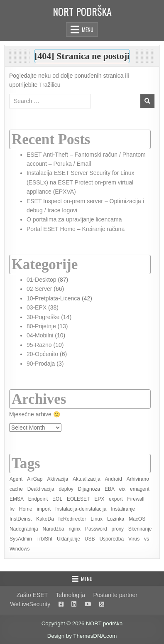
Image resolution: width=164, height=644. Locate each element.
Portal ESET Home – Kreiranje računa (76, 229)
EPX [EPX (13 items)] (99, 499)
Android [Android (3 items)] (114, 479)
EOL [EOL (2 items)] (57, 499)
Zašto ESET (32, 595)
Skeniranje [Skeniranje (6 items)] (140, 529)
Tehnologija (70, 595)
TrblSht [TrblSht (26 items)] (44, 539)
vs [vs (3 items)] (147, 539)
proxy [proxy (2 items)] (118, 529)
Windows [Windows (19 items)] (20, 549)
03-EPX (37, 307)
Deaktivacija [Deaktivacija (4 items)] (41, 489)
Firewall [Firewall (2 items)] (136, 499)
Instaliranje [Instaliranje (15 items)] (123, 509)
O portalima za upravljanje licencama (74, 219)
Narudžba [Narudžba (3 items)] (53, 529)
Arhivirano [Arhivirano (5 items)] (138, 479)
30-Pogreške (43, 317)
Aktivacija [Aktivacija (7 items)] (58, 479)
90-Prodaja (41, 364)
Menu (88, 29)
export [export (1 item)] (116, 499)
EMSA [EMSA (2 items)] (17, 499)
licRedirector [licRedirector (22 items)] (72, 519)
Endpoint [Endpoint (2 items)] (38, 499)
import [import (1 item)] (44, 509)
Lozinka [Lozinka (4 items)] (116, 519)
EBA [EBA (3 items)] (110, 489)
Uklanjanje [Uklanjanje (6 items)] (69, 539)
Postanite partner (115, 595)
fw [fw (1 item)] (12, 509)
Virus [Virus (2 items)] (134, 539)
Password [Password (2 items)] (96, 529)
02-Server (39, 289)
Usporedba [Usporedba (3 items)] (111, 539)
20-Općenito (42, 354)
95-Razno (39, 345)
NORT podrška (82, 11)
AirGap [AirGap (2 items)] (35, 479)
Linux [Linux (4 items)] (97, 519)
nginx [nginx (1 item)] (75, 529)
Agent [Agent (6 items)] (16, 479)
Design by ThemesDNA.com (82, 636)
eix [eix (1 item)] (122, 489)
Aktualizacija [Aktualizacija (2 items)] (87, 479)
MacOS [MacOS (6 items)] (137, 519)
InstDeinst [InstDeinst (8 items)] (21, 519)
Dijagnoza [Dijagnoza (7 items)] (89, 489)
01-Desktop (42, 280)
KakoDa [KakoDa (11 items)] (45, 519)
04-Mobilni (40, 335)
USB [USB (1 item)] (90, 539)
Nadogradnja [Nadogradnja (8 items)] (24, 529)
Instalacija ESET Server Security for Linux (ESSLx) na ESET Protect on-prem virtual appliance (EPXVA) (81, 182)
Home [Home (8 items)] (26, 509)
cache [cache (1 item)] (16, 489)
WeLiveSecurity (30, 604)
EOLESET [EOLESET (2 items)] (78, 499)
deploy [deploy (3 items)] (66, 489)
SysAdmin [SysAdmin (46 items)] (21, 539)
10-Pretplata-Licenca (53, 298)
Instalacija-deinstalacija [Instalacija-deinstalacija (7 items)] (81, 509)
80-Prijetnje (41, 326)
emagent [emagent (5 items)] (140, 489)
